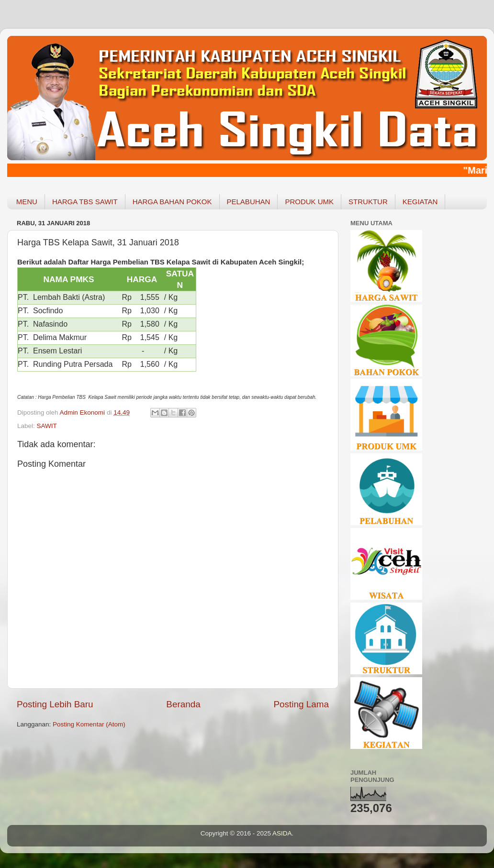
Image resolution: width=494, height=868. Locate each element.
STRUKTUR (368, 202)
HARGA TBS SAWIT (85, 202)
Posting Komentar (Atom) (89, 724)
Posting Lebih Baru (55, 704)
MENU (27, 202)
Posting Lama (301, 704)
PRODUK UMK (309, 202)
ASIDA (282, 833)
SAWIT (47, 426)
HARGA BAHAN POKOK (172, 202)
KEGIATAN (420, 202)
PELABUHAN (249, 202)
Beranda (183, 704)
